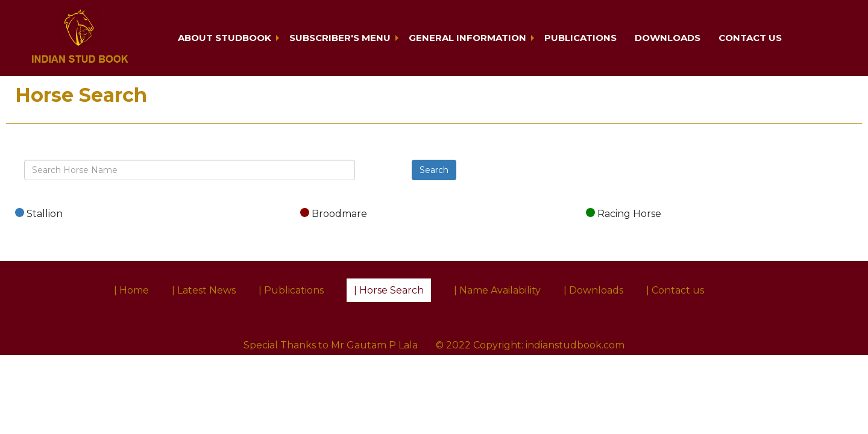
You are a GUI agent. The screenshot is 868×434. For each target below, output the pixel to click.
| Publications (291, 290)
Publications (580, 38)
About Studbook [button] (225, 38)
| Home (131, 290)
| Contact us (675, 290)
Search (434, 170)
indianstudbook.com (575, 345)
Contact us (750, 38)
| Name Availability (497, 290)
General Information (467, 38)
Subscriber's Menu (340, 38)
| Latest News (204, 290)
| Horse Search (389, 290)
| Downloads (593, 290)
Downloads (668, 38)
